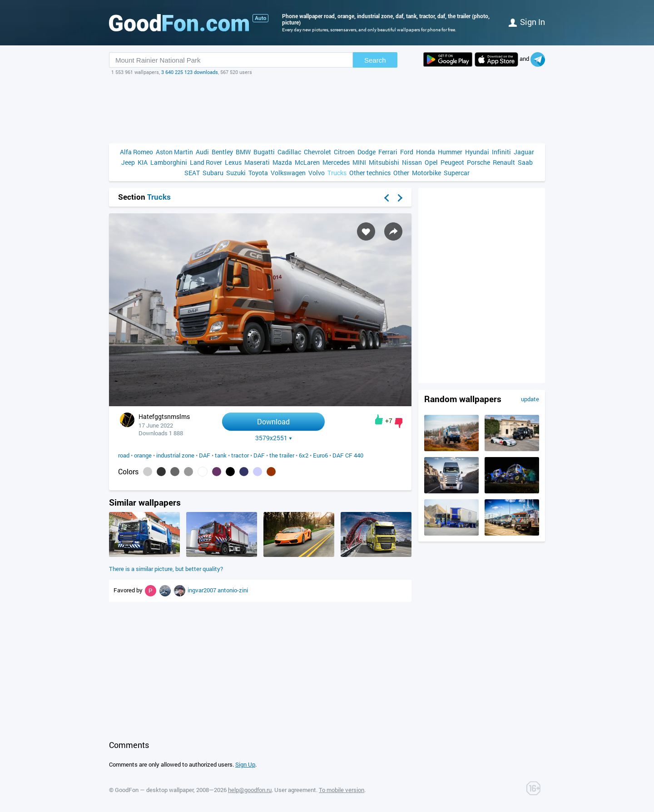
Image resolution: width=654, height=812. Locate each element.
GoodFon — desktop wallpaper (154, 790)
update (530, 399)
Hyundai (477, 152)
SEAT (192, 173)
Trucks (337, 173)
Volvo (317, 173)
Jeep (128, 162)
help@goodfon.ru (250, 790)
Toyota (258, 173)
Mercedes (336, 162)
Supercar (457, 173)
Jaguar (524, 152)
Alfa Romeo (136, 152)
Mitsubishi (384, 162)
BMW (243, 152)
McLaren (307, 162)
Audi (202, 152)
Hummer (450, 152)
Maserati (257, 162)
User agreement (295, 790)
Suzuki (236, 173)
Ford (407, 152)
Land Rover (206, 162)
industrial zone (175, 455)
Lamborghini (169, 162)
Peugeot (452, 162)
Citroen (344, 152)
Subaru (213, 173)
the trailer (282, 455)
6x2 (304, 455)
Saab (525, 162)
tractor (240, 455)
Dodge (367, 152)
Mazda (282, 162)
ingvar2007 (203, 590)
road (124, 455)
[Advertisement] (327, 109)
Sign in (527, 22)
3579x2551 (274, 438)
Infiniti (501, 152)
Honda (426, 152)
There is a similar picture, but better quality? (166, 569)
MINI (359, 162)
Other (401, 173)
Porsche (478, 162)
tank (221, 455)
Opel (431, 162)
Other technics (370, 173)
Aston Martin (174, 152)
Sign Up (245, 764)
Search (375, 60)
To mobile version (342, 790)
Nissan (412, 162)
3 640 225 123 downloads (190, 72)
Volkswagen (288, 173)
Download (273, 421)
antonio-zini (233, 590)
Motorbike (426, 173)
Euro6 (320, 455)
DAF (205, 455)
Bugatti (264, 152)
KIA (143, 162)
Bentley (222, 152)
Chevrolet (317, 152)
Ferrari (388, 152)
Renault (504, 162)
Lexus (233, 162)
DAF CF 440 (348, 455)
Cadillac (289, 152)
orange (143, 455)
